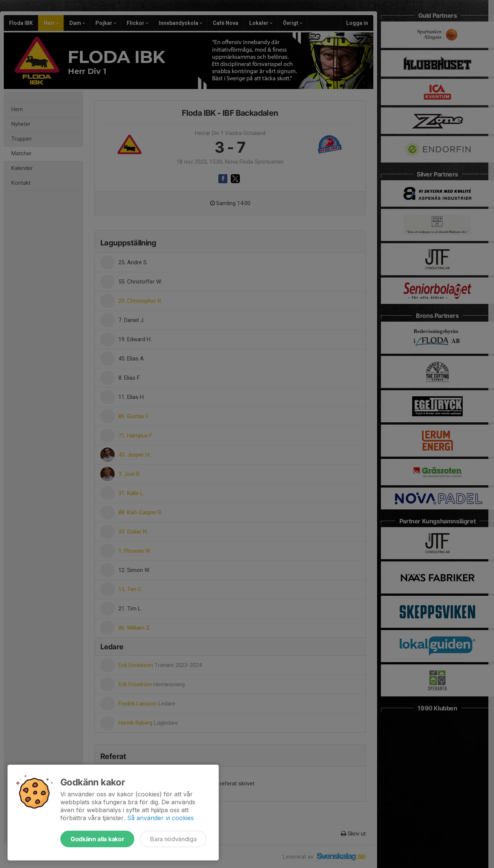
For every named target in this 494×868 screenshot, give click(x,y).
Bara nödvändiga (173, 839)
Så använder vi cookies (160, 818)
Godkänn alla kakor (97, 839)
